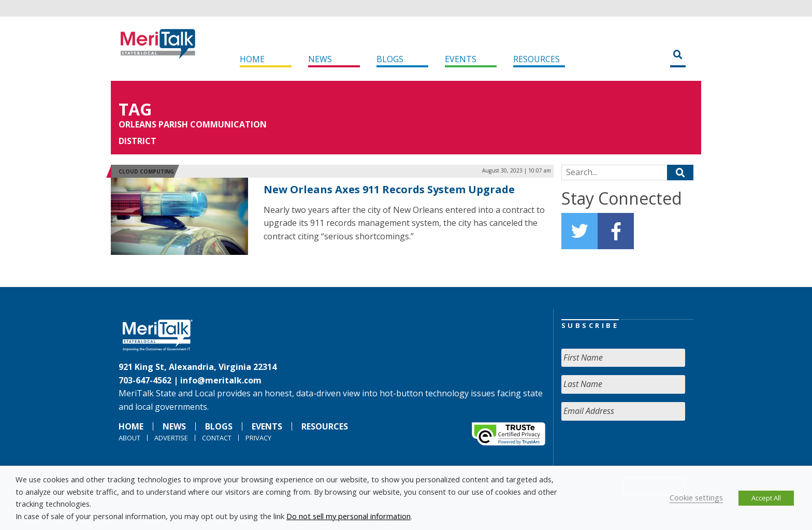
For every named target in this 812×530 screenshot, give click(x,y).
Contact (217, 438)
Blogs (390, 59)
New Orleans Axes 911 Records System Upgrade (389, 189)
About (129, 438)
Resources (536, 59)
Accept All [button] (766, 498)
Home (252, 59)
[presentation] (640, 449)
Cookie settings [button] (696, 497)
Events (461, 59)
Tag (135, 109)
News (320, 59)
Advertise (171, 438)
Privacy (258, 438)
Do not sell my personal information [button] (349, 516)
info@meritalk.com (221, 380)
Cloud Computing (146, 171)
